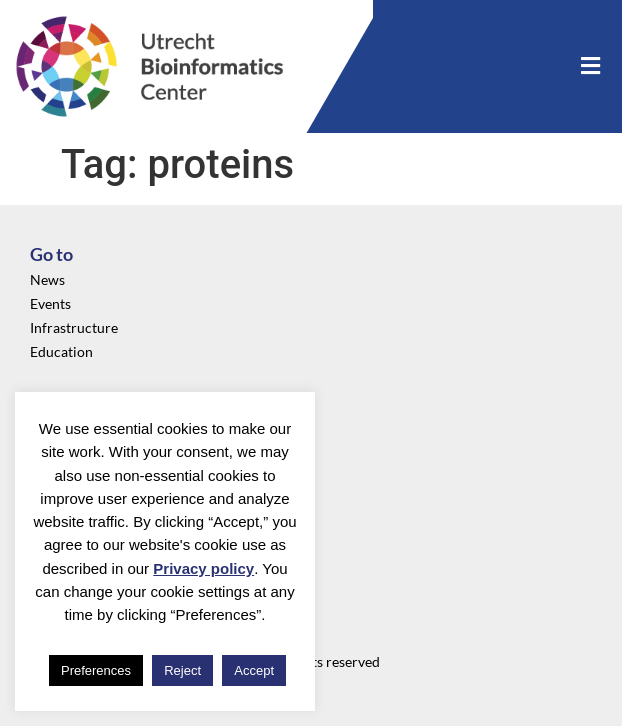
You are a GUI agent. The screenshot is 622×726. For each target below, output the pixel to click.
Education (61, 351)
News (47, 279)
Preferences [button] (96, 670)
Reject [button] (182, 670)
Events (50, 303)
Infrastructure (74, 327)
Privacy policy (203, 568)
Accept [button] (254, 670)
